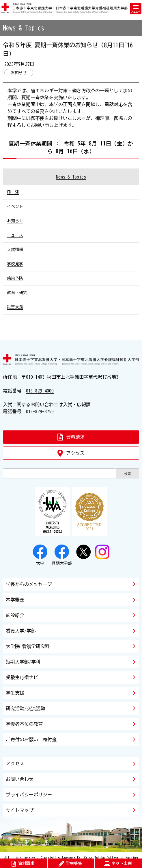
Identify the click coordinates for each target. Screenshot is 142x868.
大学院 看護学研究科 (28, 646)
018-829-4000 (40, 391)
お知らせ (15, 221)
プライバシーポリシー (29, 795)
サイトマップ (20, 810)
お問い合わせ (20, 779)
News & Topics (71, 177)
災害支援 (15, 307)
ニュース (15, 235)
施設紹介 (15, 615)
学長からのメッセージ (29, 584)
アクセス (15, 764)
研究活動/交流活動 (25, 708)
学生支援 (15, 693)
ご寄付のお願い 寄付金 (31, 739)
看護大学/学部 (21, 631)
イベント (15, 206)
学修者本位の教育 (24, 724)
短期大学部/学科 (23, 662)
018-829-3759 (40, 411)
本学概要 (15, 600)
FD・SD (13, 192)
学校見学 (15, 264)
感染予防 (15, 278)
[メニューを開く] (136, 9)
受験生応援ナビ (22, 677)
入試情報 (15, 250)
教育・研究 (17, 293)
